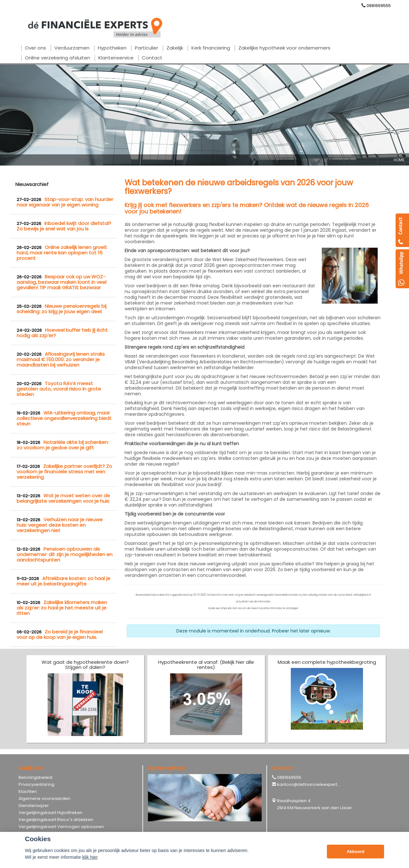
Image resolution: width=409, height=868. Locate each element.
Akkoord (355, 852)
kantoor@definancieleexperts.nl (310, 784)
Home (399, 160)
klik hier (90, 857)
